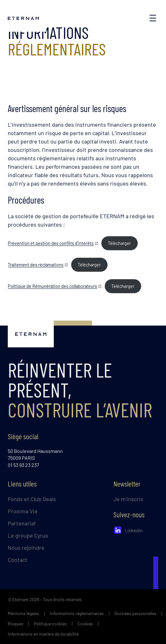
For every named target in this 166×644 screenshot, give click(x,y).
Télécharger (119, 243)
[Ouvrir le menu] (153, 18)
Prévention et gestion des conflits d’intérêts (51, 243)
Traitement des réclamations (36, 265)
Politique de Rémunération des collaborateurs (52, 286)
